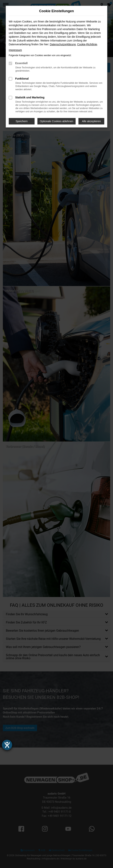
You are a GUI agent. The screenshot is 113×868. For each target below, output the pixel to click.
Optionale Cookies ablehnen (57, 121)
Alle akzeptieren (91, 121)
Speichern (22, 121)
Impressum (15, 50)
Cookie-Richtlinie (87, 44)
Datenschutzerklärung (63, 44)
